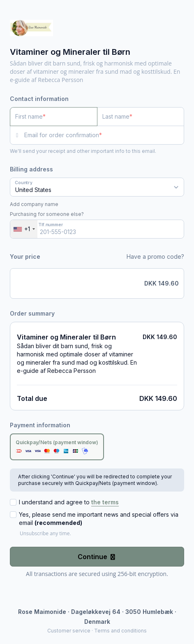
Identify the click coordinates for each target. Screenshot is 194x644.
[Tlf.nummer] (97, 229)
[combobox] (24, 229)
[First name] (54, 117)
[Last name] (141, 117)
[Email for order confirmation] (104, 135)
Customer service (69, 631)
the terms (105, 502)
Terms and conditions (120, 631)
